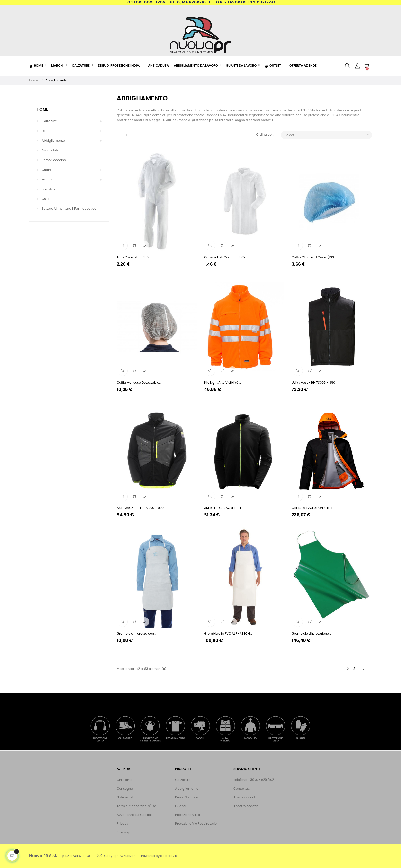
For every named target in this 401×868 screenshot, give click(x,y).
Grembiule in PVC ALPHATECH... (228, 634)
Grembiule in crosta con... (136, 634)
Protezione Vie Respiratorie (196, 824)
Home (42, 109)
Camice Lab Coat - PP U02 (225, 257)
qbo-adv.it (169, 856)
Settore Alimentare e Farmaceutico (69, 209)
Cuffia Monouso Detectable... (139, 383)
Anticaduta (50, 150)
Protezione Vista (188, 815)
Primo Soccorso (54, 160)
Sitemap (123, 832)
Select (328, 135)
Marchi (47, 180)
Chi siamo (125, 780)
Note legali (125, 797)
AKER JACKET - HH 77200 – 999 (140, 508)
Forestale (49, 189)
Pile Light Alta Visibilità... (222, 383)
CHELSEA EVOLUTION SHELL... (313, 508)
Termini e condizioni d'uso (136, 806)
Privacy (122, 824)
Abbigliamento (53, 141)
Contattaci (242, 789)
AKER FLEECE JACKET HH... (223, 508)
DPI (44, 131)
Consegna (125, 789)
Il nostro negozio (246, 806)
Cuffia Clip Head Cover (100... (314, 257)
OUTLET (47, 199)
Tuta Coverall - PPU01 (133, 257)
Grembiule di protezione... (311, 634)
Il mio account (244, 797)
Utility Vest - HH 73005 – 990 (313, 383)
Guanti (47, 170)
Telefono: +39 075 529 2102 (254, 780)
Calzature (49, 121)
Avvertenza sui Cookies (135, 815)
